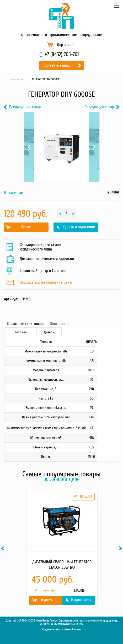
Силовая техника (37, 79)
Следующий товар (99, 107)
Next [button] (121, 548)
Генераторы (62, 79)
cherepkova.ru (72, 629)
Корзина (65, 45)
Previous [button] (3, 548)
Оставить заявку (57, 65)
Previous (29, 147)
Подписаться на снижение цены (46, 283)
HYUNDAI (112, 192)
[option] (61, 549)
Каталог (14, 79)
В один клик (81, 600)
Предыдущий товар (25, 107)
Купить (26, 227)
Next (94, 147)
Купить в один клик (79, 227)
